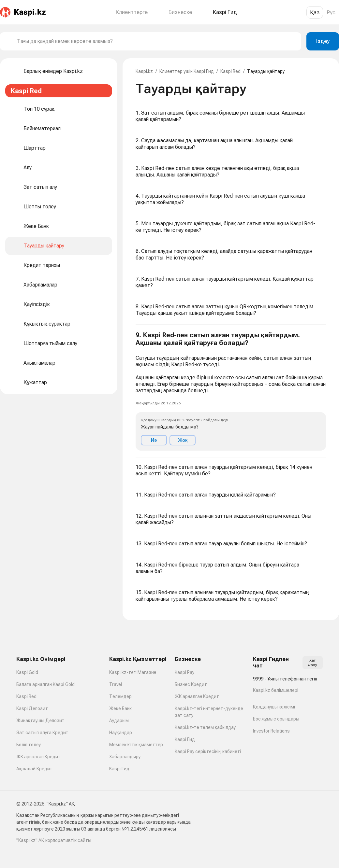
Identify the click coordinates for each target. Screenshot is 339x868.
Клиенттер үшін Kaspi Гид (187, 71)
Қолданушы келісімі (274, 707)
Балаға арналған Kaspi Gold (45, 684)
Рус (331, 12)
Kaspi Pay (184, 672)
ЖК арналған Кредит (38, 757)
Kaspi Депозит (32, 708)
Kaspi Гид (119, 769)
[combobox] (156, 41)
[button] (231, 391)
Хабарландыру (125, 757)
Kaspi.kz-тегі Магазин (133, 672)
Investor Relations (271, 731)
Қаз (315, 12)
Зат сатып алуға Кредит (42, 733)
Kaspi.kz (144, 71)
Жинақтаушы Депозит (40, 721)
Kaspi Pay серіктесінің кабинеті (208, 751)
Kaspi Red (230, 71)
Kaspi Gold (27, 672)
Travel (116, 684)
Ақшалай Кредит (34, 769)
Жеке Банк (120, 708)
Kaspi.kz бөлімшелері (276, 690)
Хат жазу (312, 663)
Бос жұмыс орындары (276, 719)
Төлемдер (120, 696)
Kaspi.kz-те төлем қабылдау (205, 727)
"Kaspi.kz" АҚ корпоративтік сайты (54, 840)
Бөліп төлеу (29, 745)
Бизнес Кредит (191, 684)
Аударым (119, 721)
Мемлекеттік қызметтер (136, 745)
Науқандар (121, 733)
